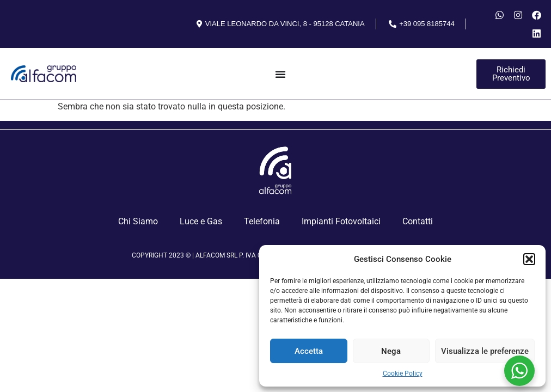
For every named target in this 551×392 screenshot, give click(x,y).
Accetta (309, 351)
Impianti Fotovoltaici (341, 221)
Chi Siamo (138, 221)
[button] (529, 259)
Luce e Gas (201, 221)
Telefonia (262, 221)
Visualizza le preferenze (485, 351)
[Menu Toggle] (280, 74)
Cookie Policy (403, 373)
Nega (391, 351)
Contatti (418, 221)
